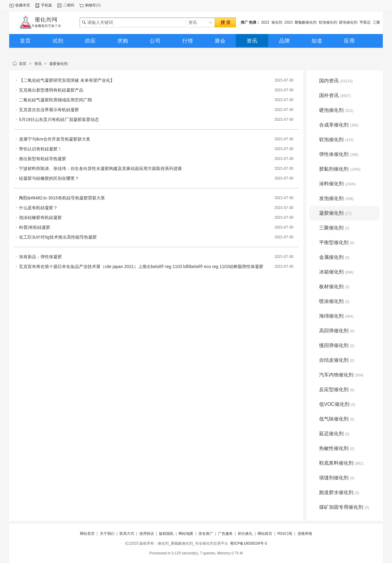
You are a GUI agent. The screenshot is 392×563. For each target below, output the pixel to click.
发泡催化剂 (336, 198)
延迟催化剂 (334, 434)
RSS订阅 (285, 534)
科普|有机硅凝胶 (35, 227)
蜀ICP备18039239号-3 (248, 543)
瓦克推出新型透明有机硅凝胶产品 (51, 90)
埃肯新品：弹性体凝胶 (40, 257)
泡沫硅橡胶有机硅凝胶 (40, 217)
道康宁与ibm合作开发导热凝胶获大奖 (55, 139)
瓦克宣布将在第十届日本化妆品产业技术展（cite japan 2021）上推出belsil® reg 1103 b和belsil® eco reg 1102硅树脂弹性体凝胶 (141, 266)
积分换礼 (245, 534)
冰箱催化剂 (336, 272)
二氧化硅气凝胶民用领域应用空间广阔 (55, 100)
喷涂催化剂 (334, 301)
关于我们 (107, 534)
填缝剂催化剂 (337, 478)
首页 (23, 64)
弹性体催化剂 (339, 154)
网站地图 (186, 534)
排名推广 (206, 534)
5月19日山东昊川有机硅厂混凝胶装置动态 (59, 119)
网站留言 (265, 534)
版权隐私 (166, 534)
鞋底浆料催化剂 (341, 463)
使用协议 (147, 534)
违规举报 (305, 534)
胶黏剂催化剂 (340, 169)
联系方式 (127, 534)
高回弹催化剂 (337, 331)
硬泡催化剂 (348, 22)
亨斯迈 (365, 22)
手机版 (47, 5)
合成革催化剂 (339, 125)
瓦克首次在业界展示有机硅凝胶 (49, 110)
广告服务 (225, 534)
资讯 (38, 64)
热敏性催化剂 (337, 448)
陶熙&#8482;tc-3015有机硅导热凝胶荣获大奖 (62, 198)
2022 (265, 22)
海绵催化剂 (336, 316)
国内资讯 (336, 81)
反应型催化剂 (337, 389)
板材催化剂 (334, 287)
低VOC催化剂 (337, 404)
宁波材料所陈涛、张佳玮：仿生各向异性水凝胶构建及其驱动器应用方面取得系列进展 (100, 168)
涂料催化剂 (337, 184)
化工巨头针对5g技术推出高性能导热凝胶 (58, 237)
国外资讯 (335, 95)
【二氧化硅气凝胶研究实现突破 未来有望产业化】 (67, 80)
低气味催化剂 (337, 419)
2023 (289, 22)
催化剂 (277, 22)
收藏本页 (23, 5)
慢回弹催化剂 (337, 345)
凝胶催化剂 (58, 64)
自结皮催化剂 (337, 360)
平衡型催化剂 (337, 242)
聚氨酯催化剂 (306, 22)
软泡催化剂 (328, 22)
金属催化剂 (334, 257)
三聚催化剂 (334, 228)
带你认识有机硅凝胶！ (40, 149)
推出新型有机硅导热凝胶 (43, 159)
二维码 (69, 5)
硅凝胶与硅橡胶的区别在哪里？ (49, 178)
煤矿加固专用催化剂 (344, 507)
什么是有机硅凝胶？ (38, 208)
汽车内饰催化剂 (341, 375)
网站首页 (87, 534)
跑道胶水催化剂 (339, 492)
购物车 (91, 5)
